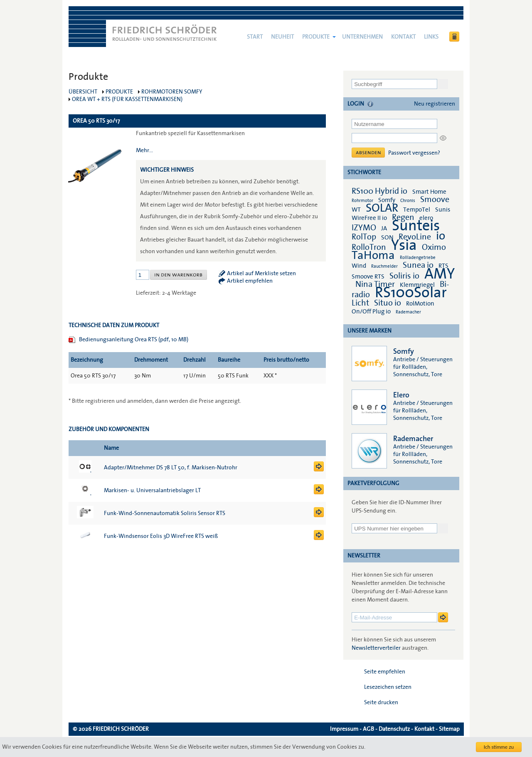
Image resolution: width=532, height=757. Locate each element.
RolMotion (420, 303)
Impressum (344, 729)
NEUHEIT (282, 37)
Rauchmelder (384, 266)
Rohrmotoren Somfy (172, 92)
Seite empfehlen (385, 672)
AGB (368, 729)
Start (255, 37)
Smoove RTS (368, 276)
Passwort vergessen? (414, 153)
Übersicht (83, 92)
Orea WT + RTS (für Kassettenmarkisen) (127, 99)
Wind (359, 266)
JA (385, 228)
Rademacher (408, 312)
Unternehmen (362, 37)
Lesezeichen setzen (388, 687)
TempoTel (417, 210)
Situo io (388, 303)
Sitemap (449, 729)
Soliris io (404, 276)
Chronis (408, 201)
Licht (360, 303)
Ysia (404, 245)
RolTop (364, 237)
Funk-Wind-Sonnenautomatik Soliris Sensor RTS (165, 513)
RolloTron (369, 247)
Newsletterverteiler (376, 648)
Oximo (434, 247)
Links (431, 37)
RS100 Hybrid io (379, 191)
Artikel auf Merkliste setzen (261, 274)
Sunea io (418, 265)
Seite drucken (381, 703)
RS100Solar (411, 293)
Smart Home (429, 192)
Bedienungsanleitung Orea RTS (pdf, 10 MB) (134, 340)
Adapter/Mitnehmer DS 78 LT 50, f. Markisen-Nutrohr (171, 468)
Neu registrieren (435, 104)
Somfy (387, 200)
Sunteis (416, 226)
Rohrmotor (362, 201)
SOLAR (382, 208)
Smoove (435, 200)
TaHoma (373, 255)
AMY (440, 274)
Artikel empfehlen (250, 281)
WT (356, 210)
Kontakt (403, 37)
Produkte (316, 37)
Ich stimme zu (499, 747)
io (441, 236)
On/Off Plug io (371, 311)
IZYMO (364, 228)
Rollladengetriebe (418, 258)
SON (387, 237)
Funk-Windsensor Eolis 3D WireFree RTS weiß (161, 536)
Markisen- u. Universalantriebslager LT (152, 491)
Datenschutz (394, 729)
